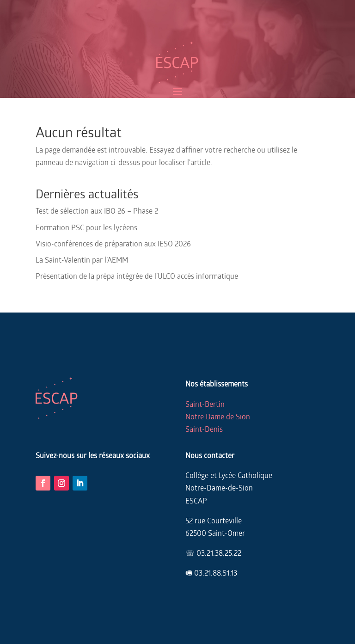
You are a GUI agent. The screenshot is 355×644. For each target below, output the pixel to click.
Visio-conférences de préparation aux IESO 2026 (113, 243)
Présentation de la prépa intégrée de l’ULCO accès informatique (137, 276)
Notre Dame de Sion (218, 416)
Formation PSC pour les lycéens (86, 227)
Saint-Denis (204, 429)
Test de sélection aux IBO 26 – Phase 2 (97, 211)
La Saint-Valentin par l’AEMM (82, 260)
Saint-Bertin (205, 404)
